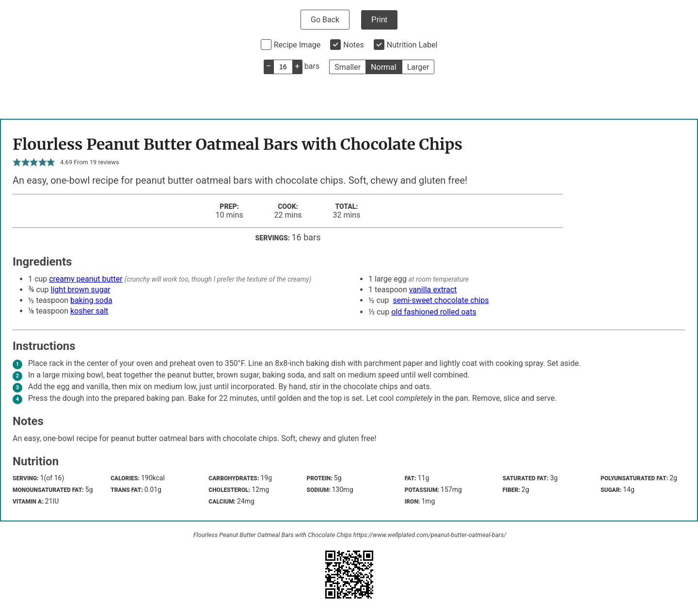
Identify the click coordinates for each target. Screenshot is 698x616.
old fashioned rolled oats (434, 312)
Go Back (325, 20)
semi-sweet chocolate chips (441, 300)
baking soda (91, 300)
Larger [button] (418, 67)
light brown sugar (81, 290)
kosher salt (89, 311)
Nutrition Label (412, 45)
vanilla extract (433, 290)
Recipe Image (297, 45)
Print (379, 20)
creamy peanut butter (86, 279)
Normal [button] (384, 67)
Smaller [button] (348, 67)
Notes (354, 45)
